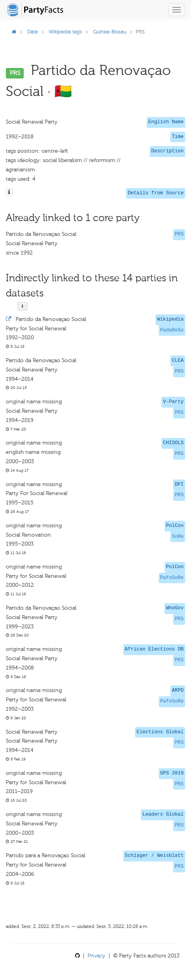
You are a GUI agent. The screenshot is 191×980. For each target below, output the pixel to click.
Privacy (96, 956)
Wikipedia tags (65, 32)
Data (32, 32)
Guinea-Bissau (110, 32)
